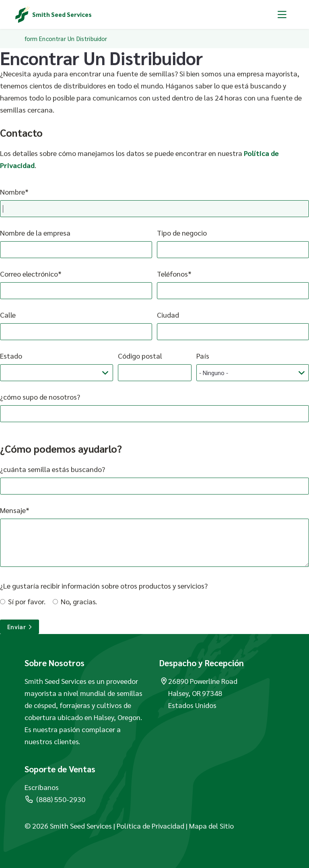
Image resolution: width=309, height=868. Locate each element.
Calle (8, 315)
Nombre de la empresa (35, 233)
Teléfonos (172, 274)
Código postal (140, 356)
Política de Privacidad (150, 826)
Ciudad (168, 315)
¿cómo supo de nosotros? (40, 397)
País (203, 356)
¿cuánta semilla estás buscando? (53, 469)
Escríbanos (42, 787)
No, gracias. (79, 601)
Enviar (20, 627)
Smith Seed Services (62, 14)
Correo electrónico (29, 274)
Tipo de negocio (182, 233)
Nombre (12, 192)
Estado (11, 356)
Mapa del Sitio (211, 826)
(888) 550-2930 (55, 799)
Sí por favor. (27, 601)
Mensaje (13, 510)
